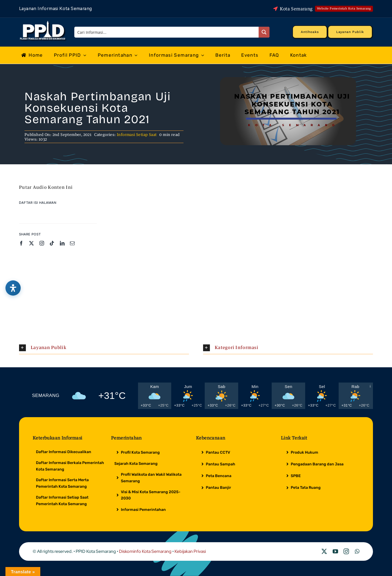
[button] (104, 348)
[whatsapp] (357, 551)
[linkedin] (62, 243)
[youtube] (335, 551)
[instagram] (42, 243)
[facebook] (21, 243)
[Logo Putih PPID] (43, 22)
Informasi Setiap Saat (137, 134)
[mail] (72, 243)
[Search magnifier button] (264, 32)
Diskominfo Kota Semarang (145, 551)
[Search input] (167, 32)
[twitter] (31, 243)
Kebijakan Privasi (190, 551)
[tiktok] (52, 243)
